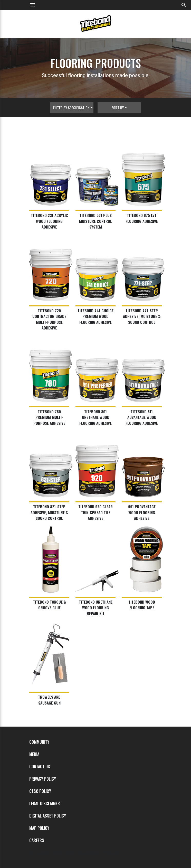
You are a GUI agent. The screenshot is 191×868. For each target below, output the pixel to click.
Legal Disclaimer (45, 803)
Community (39, 742)
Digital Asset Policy (48, 816)
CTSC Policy (40, 791)
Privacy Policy (43, 779)
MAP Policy (39, 828)
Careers (37, 840)
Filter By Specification (71, 107)
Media (34, 754)
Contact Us (40, 767)
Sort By (118, 107)
